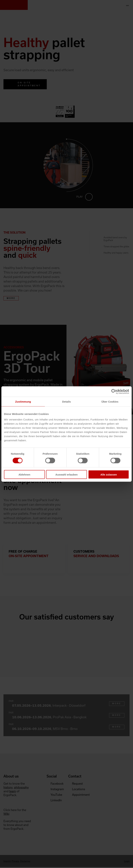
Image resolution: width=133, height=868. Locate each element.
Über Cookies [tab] (110, 402)
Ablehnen (24, 474)
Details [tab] (66, 402)
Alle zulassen (109, 474)
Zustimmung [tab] (23, 402)
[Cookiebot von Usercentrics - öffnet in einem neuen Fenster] (114, 392)
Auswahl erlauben (66, 474)
